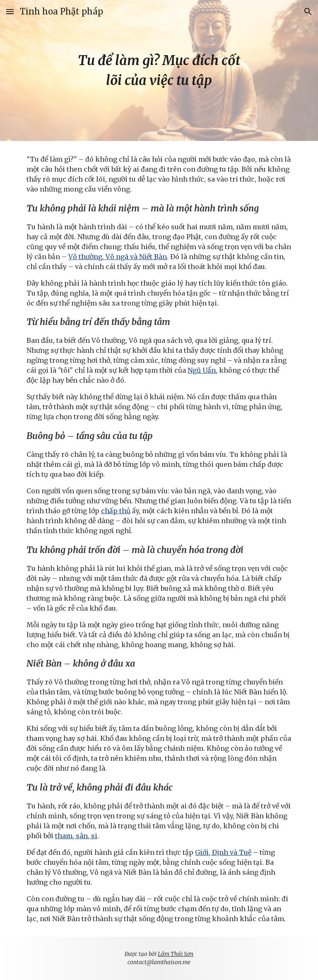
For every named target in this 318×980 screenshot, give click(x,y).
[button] (10, 11)
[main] (159, 70)
